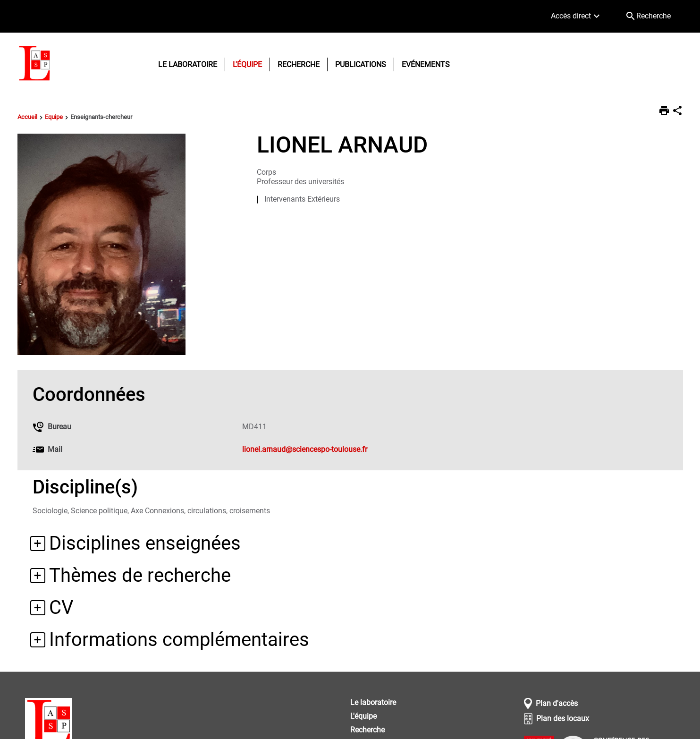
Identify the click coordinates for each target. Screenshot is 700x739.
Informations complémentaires (179, 640)
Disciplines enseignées (145, 543)
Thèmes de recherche (140, 575)
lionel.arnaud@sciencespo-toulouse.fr (305, 449)
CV (61, 607)
